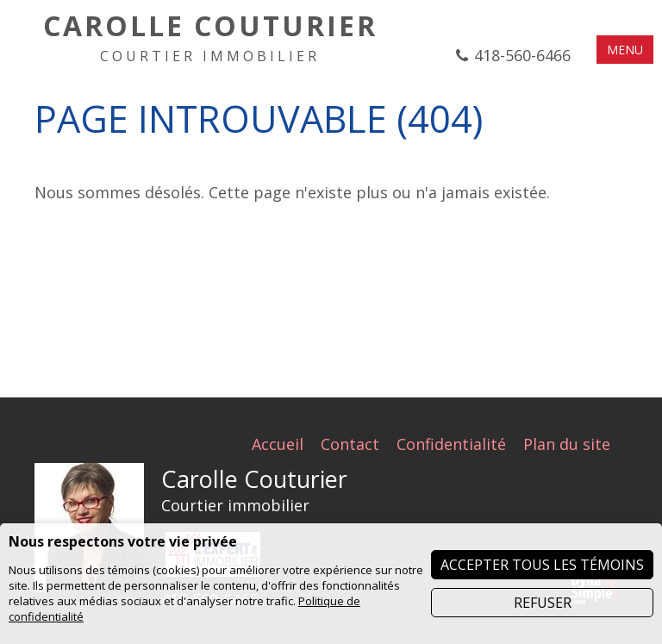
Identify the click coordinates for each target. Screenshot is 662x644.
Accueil (278, 444)
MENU (625, 50)
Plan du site (567, 444)
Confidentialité (451, 444)
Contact (350, 444)
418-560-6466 (522, 55)
